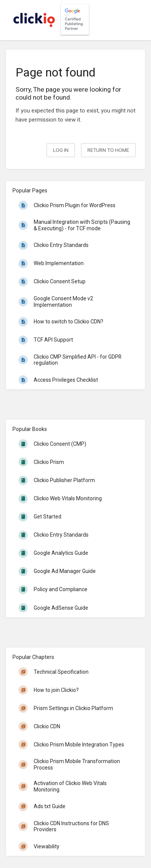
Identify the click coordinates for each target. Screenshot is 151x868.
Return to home (108, 150)
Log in (61, 150)
